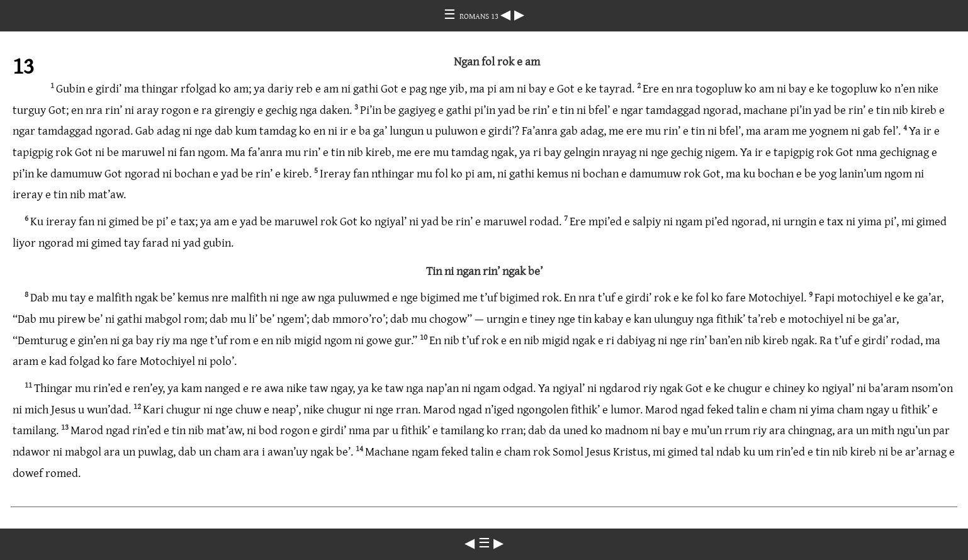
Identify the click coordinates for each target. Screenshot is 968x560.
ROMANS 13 (480, 16)
